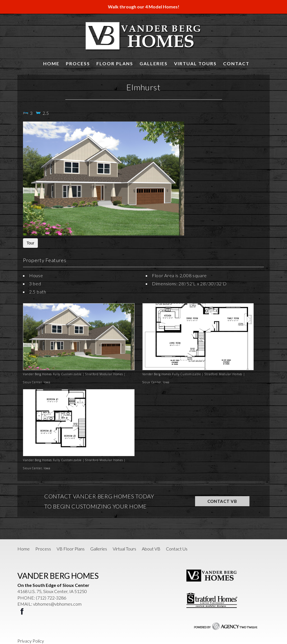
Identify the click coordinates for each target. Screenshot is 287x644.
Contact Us (177, 549)
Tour (30, 243)
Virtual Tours (195, 63)
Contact (236, 63)
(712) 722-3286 (51, 598)
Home (51, 63)
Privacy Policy (31, 641)
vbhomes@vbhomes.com (57, 604)
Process (78, 63)
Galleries (154, 63)
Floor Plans (115, 63)
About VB (151, 549)
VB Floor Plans (71, 549)
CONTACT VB (222, 501)
